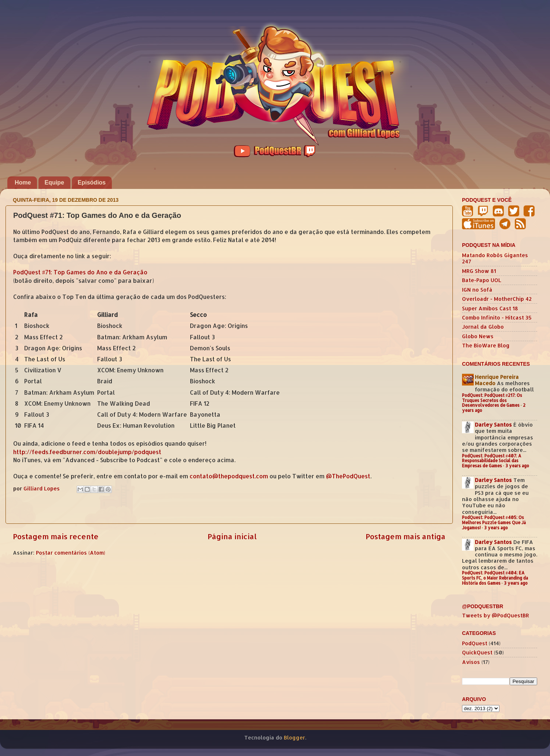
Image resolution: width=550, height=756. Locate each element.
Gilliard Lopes (42, 488)
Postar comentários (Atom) (71, 553)
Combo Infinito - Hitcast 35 (497, 317)
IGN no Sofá (477, 290)
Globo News (478, 336)
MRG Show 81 (479, 271)
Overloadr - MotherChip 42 (497, 299)
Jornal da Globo (483, 327)
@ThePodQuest (348, 476)
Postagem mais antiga (406, 536)
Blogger (294, 737)
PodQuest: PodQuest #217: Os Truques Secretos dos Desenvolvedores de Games (492, 400)
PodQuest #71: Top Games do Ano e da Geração (80, 272)
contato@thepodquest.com (229, 476)
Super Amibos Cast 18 (490, 308)
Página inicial (232, 536)
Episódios (92, 182)
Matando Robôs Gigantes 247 (495, 258)
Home (23, 182)
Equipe (54, 182)
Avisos (471, 662)
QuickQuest (477, 652)
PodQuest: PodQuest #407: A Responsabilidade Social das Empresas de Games (492, 461)
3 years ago (517, 466)
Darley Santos (493, 425)
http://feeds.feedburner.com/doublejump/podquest (87, 452)
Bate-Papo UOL (482, 280)
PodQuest (475, 643)
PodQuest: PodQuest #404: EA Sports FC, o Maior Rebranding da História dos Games (495, 578)
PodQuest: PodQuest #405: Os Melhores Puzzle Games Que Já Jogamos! (494, 523)
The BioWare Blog (486, 345)
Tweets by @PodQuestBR (496, 615)
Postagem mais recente (56, 536)
